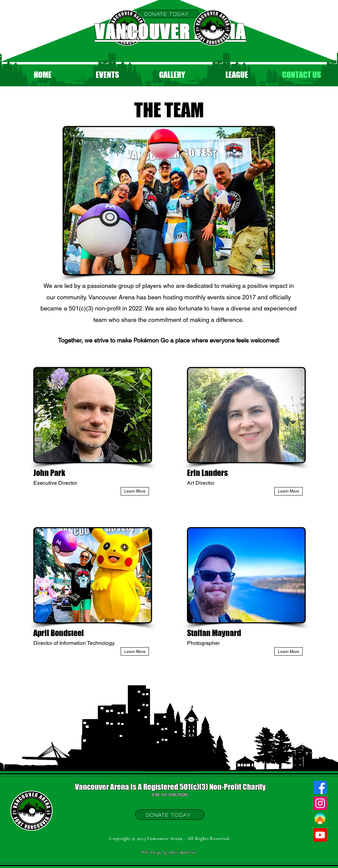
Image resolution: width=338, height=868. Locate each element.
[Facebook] (320, 787)
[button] (107, 75)
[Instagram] (320, 803)
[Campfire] (320, 819)
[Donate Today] (168, 14)
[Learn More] (135, 491)
